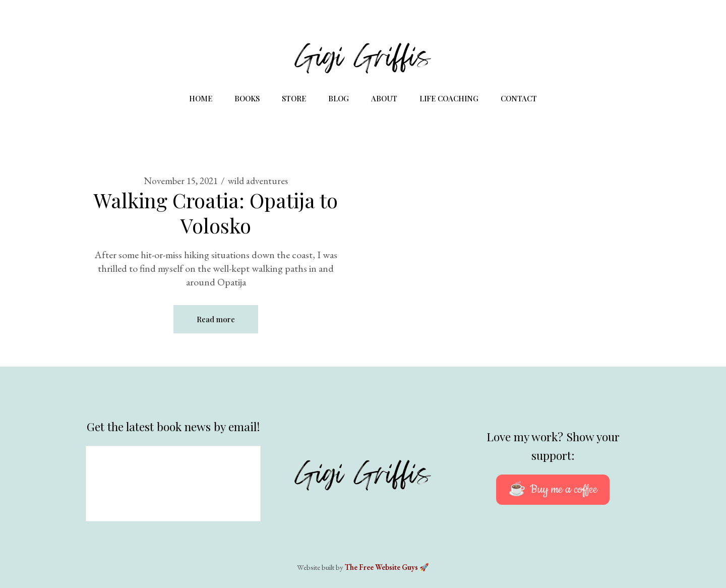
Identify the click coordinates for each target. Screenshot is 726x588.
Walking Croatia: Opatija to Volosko (216, 213)
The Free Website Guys (381, 567)
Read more (216, 319)
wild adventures (258, 181)
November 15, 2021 (181, 181)
